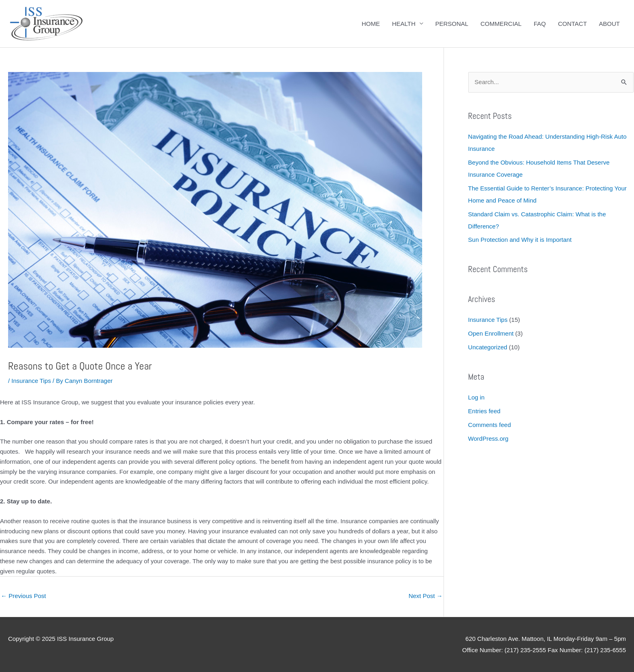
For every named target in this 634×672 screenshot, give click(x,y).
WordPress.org (488, 438)
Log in (477, 397)
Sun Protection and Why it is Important (520, 240)
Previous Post (23, 596)
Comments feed (490, 425)
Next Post (425, 596)
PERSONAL (452, 24)
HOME (371, 24)
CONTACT (572, 24)
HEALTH (404, 24)
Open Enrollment (491, 333)
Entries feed (484, 411)
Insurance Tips (31, 381)
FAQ (540, 24)
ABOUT (609, 24)
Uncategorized (488, 347)
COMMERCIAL (501, 24)
